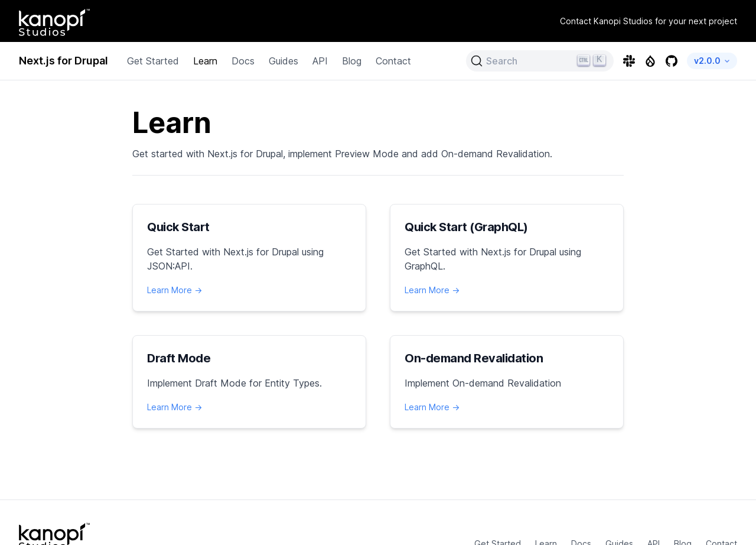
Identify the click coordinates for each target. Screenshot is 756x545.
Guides (285, 61)
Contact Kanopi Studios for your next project (651, 21)
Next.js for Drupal (65, 61)
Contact (395, 61)
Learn (207, 61)
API (322, 61)
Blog (354, 61)
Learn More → (175, 290)
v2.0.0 (714, 61)
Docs (244, 61)
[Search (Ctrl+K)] (543, 61)
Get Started (154, 61)
